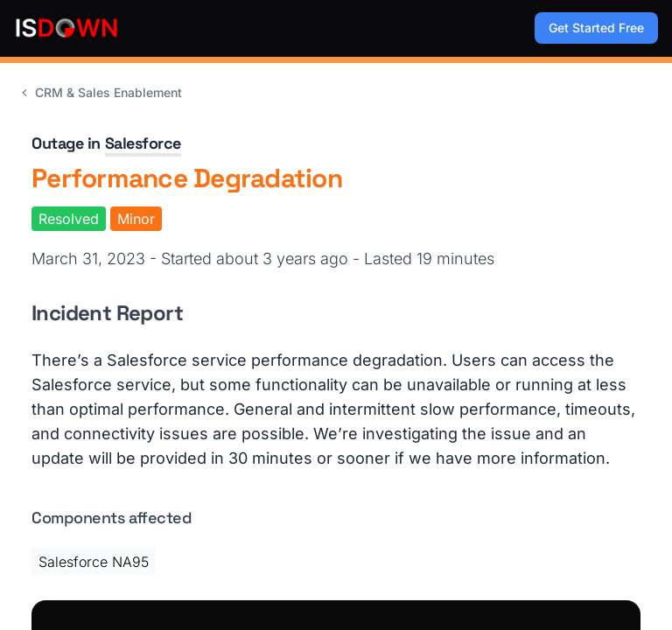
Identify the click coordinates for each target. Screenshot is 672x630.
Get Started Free (596, 28)
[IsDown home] (66, 28)
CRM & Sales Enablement (100, 92)
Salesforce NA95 (94, 562)
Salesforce (143, 143)
